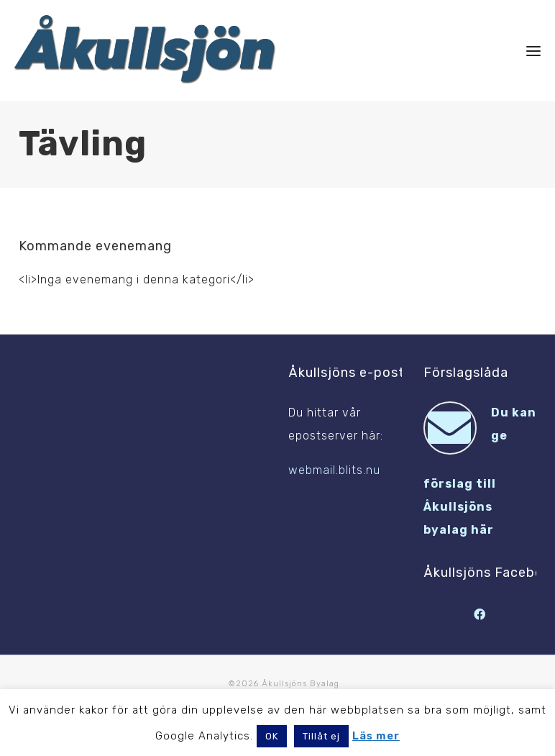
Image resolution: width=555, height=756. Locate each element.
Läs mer (376, 736)
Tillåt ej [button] (321, 736)
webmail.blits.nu (334, 470)
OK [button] (272, 736)
